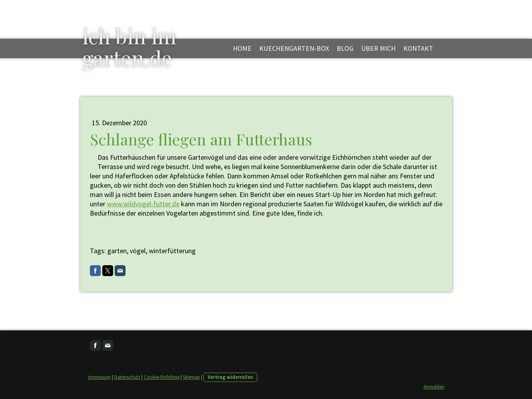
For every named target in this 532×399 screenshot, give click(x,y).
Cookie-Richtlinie (162, 377)
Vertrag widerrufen (230, 377)
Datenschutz (127, 377)
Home (242, 48)
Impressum (99, 377)
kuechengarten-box (294, 48)
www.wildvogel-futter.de (143, 204)
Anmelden (434, 387)
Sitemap (191, 377)
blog (345, 48)
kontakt (418, 48)
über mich (378, 48)
